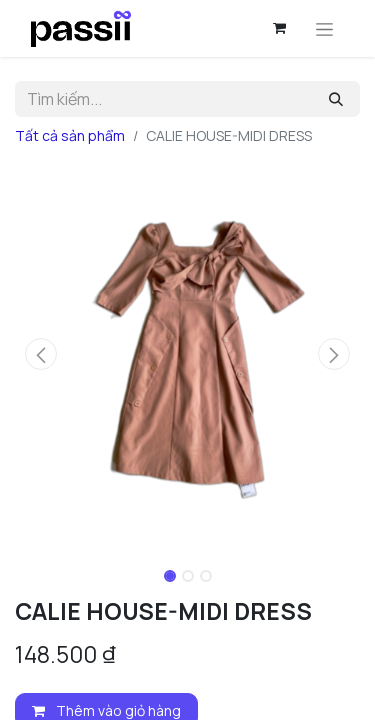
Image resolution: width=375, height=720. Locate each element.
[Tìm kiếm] (336, 99)
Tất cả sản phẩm (70, 135)
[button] (41, 354)
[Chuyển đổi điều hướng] (324, 28)
